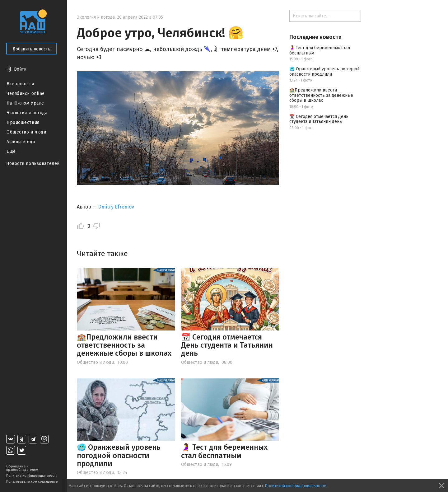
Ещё (11, 151)
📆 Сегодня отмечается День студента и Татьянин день (227, 345)
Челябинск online (26, 94)
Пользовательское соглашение (32, 482)
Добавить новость (32, 49)
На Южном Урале (25, 103)
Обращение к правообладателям (22, 468)
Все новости (20, 84)
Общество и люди (26, 132)
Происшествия (23, 122)
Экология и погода (27, 113)
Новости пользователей (33, 164)
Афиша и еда (21, 142)
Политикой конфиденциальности (296, 486)
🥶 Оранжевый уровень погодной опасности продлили (119, 455)
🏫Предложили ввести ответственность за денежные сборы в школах (124, 345)
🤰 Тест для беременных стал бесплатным (224, 451)
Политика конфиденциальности (32, 476)
